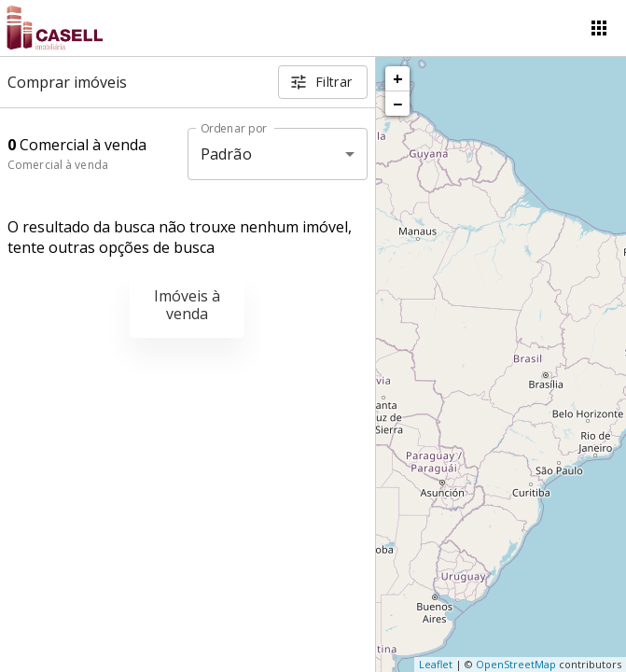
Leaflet (436, 664)
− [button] (397, 104)
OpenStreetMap (516, 664)
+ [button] (398, 78)
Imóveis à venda (187, 305)
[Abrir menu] (599, 28)
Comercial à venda (58, 165)
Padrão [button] (226, 154)
